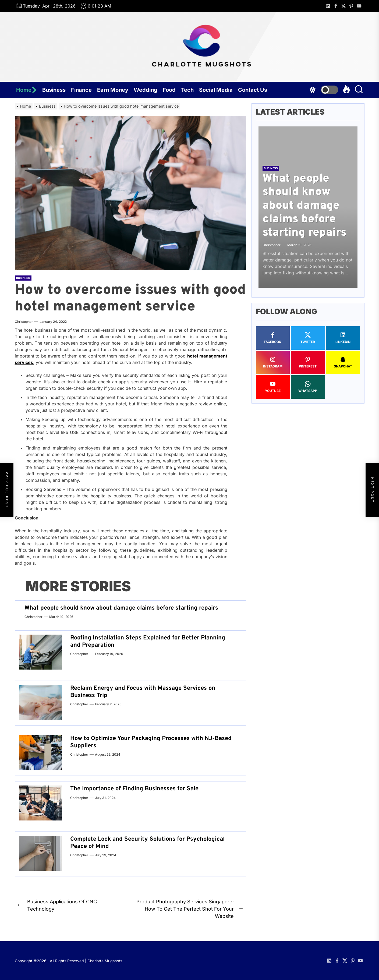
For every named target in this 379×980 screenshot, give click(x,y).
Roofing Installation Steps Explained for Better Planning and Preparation (148, 641)
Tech (187, 90)
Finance (81, 90)
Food (169, 90)
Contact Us (253, 90)
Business (54, 90)
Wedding (146, 90)
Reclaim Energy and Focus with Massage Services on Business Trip (143, 692)
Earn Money (113, 90)
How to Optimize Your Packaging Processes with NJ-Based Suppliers (151, 742)
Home (26, 90)
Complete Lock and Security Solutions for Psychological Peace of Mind (147, 843)
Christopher (24, 322)
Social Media (216, 90)
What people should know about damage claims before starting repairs (121, 608)
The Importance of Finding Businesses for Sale (134, 789)
